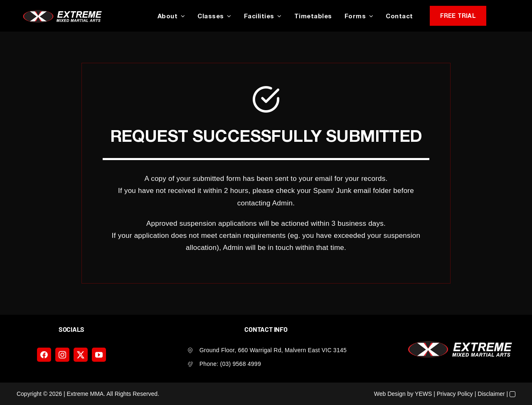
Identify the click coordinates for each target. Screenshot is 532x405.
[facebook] (44, 355)
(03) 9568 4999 (241, 364)
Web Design (390, 394)
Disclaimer (491, 394)
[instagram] (62, 355)
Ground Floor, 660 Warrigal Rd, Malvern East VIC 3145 (273, 350)
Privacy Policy (455, 394)
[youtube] (99, 355)
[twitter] (81, 355)
